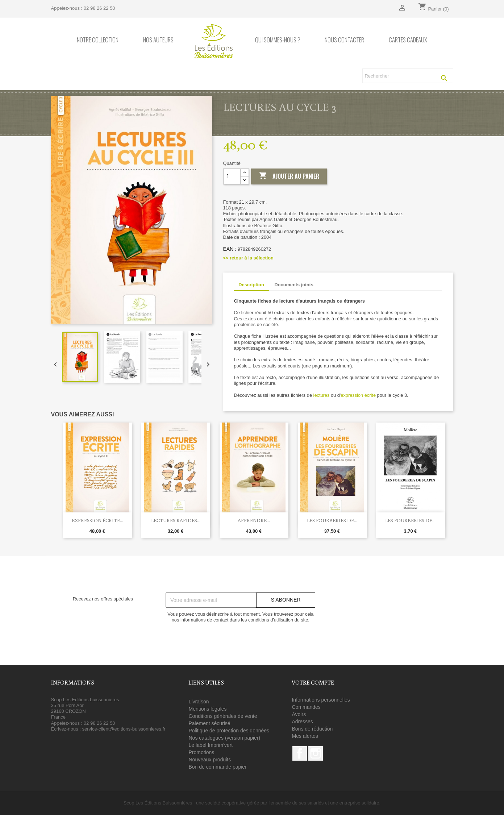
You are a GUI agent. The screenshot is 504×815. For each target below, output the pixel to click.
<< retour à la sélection (248, 258)
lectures (322, 395)
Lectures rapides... (176, 520)
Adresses (302, 722)
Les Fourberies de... (332, 520)
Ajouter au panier (289, 176)
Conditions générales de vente (223, 716)
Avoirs (299, 714)
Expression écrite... (97, 520)
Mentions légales (207, 709)
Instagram (316, 753)
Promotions (201, 752)
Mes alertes (305, 736)
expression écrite (358, 395)
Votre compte (313, 682)
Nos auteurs (158, 40)
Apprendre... (254, 520)
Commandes (306, 707)
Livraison (199, 702)
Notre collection (98, 40)
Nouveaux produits (210, 760)
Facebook (300, 753)
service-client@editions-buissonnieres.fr (124, 729)
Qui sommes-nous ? (278, 40)
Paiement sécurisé (209, 723)
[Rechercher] (408, 76)
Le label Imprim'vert (211, 745)
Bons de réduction (312, 729)
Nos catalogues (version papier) (224, 738)
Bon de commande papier (217, 767)
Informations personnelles (321, 700)
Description (251, 285)
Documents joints (294, 285)
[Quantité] (232, 176)
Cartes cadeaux (408, 40)
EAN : (230, 249)
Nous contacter (344, 40)
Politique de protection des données (229, 731)
